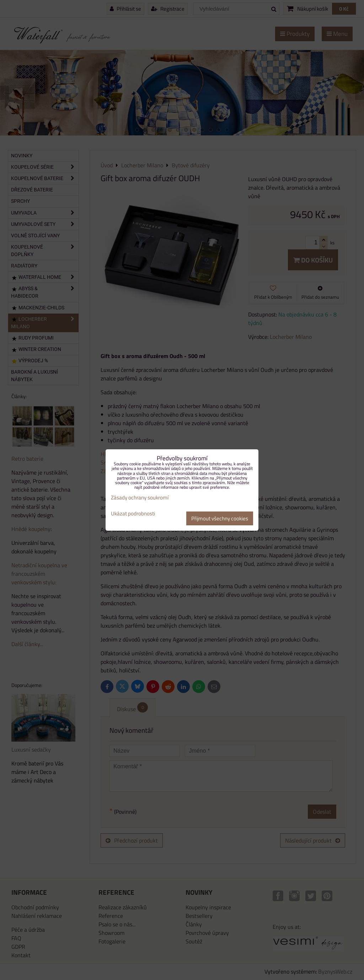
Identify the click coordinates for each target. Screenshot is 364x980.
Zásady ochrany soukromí (140, 497)
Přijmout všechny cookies (220, 518)
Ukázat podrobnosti (133, 514)
